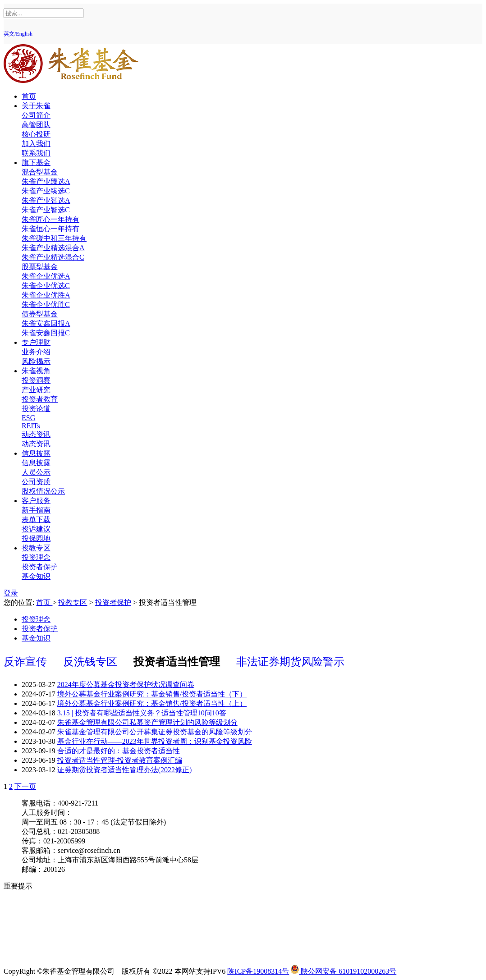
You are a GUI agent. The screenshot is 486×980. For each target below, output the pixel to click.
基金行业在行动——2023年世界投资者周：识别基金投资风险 (155, 741)
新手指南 (36, 510)
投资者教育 (40, 399)
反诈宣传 (27, 662)
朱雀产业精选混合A (53, 248)
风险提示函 (40, 895)
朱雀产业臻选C (46, 191)
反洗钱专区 (92, 662)
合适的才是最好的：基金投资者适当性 (119, 751)
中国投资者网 (43, 943)
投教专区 (36, 548)
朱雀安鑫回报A (46, 323)
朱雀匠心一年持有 (50, 219)
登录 (11, 593)
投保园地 (36, 538)
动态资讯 (36, 434)
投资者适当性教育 (50, 924)
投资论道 (36, 409)
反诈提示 (36, 952)
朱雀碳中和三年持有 (54, 238)
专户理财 (36, 342)
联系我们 (36, 153)
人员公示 (36, 472)
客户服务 (36, 501)
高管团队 (36, 125)
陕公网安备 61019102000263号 (344, 971)
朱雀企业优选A (46, 276)
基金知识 (36, 576)
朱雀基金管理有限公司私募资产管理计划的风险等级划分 (147, 722)
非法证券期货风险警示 (290, 662)
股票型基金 (40, 267)
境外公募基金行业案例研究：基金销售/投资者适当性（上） (152, 703)
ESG (28, 418)
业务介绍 (36, 352)
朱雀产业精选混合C (53, 257)
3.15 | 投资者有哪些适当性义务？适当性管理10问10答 (142, 713)
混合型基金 (40, 172)
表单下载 (36, 520)
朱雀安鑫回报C (46, 333)
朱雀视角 (36, 371)
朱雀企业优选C (46, 286)
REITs (31, 426)
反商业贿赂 (40, 933)
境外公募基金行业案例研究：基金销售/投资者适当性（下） (152, 694)
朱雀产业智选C (46, 210)
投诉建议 (36, 529)
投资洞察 (36, 380)
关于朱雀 (36, 106)
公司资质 (36, 482)
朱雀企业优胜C (46, 305)
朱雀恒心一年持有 (50, 229)
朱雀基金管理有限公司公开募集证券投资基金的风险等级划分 (155, 732)
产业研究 (36, 390)
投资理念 (36, 557)
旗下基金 (36, 163)
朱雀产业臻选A (46, 181)
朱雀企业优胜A (46, 295)
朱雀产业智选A (46, 200)
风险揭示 (36, 361)
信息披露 (36, 453)
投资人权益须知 (47, 905)
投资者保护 (40, 567)
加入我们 (36, 144)
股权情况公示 (43, 491)
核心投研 (36, 134)
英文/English (18, 34)
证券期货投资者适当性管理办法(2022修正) (125, 770)
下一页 (25, 786)
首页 (29, 96)
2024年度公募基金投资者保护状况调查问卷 (126, 685)
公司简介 (36, 115)
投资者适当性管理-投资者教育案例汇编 (120, 760)
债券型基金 (40, 314)
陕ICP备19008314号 (258, 971)
